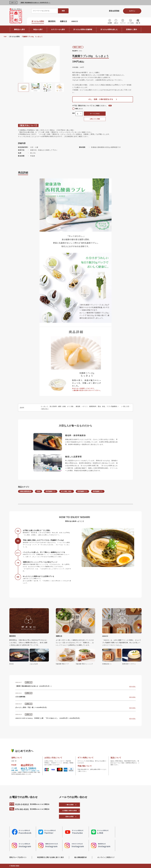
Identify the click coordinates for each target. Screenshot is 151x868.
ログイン (132, 11)
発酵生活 (63, 21)
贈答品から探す (20, 29)
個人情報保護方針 (81, 857)
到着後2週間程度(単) (26, 491)
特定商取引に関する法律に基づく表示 (50, 857)
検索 (63, 11)
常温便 (39, 491)
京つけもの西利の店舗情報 (83, 29)
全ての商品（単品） (67, 491)
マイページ (123, 23)
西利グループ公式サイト (18, 857)
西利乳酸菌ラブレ (51, 491)
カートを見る (131, 23)
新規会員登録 (114, 11)
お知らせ (116, 23)
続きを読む (133, 686)
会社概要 (110, 23)
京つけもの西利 (38, 21)
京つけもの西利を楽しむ (109, 29)
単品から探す (38, 29)
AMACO (75, 21)
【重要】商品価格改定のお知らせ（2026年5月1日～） (35, 3)
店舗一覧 (138, 23)
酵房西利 (52, 21)
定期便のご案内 (131, 29)
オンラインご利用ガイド (106, 857)
